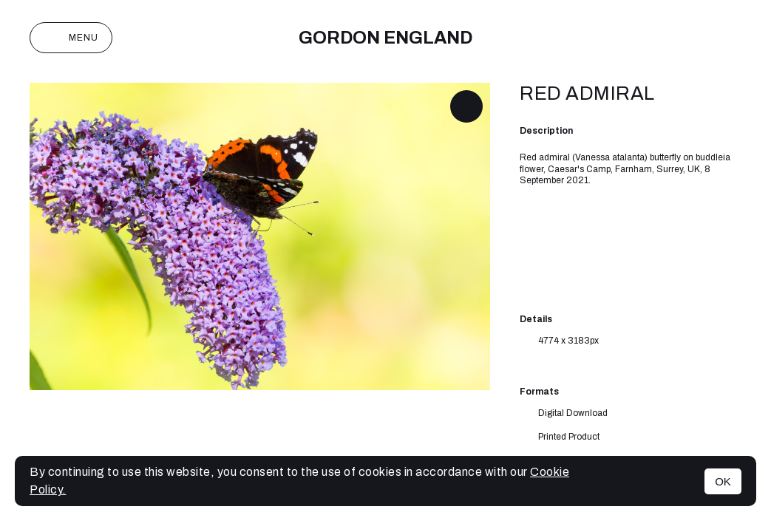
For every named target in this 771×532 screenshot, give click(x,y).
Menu (71, 38)
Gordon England (385, 38)
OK (723, 481)
